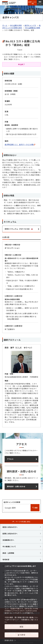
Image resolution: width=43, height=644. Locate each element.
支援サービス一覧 (32, 3)
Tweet (20, 50)
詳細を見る (9, 640)
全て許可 (21, 635)
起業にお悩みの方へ (10, 534)
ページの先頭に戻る (23, 522)
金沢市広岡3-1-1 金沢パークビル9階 (20, 144)
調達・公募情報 (8, 553)
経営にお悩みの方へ (10, 527)
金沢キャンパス (30, 25)
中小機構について (9, 547)
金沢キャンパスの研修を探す (21, 27)
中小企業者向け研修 (33, 28)
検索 (35, 508)
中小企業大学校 (16, 25)
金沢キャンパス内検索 (12, 502)
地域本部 (6, 559)
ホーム (5, 25)
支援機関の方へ (8, 540)
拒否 (21, 627)
